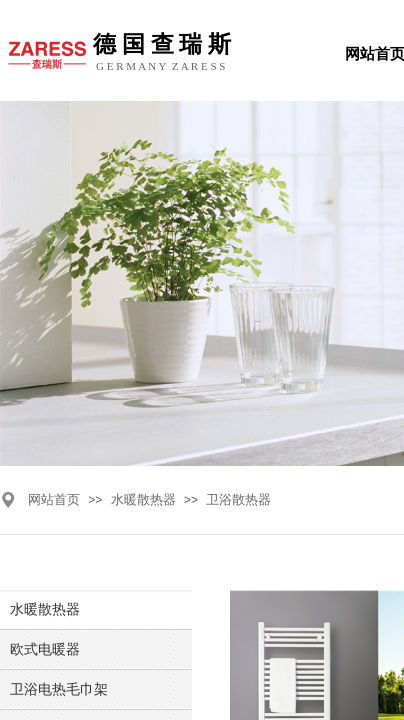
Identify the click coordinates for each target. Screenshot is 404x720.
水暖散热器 (143, 499)
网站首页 (54, 499)
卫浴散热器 (238, 499)
